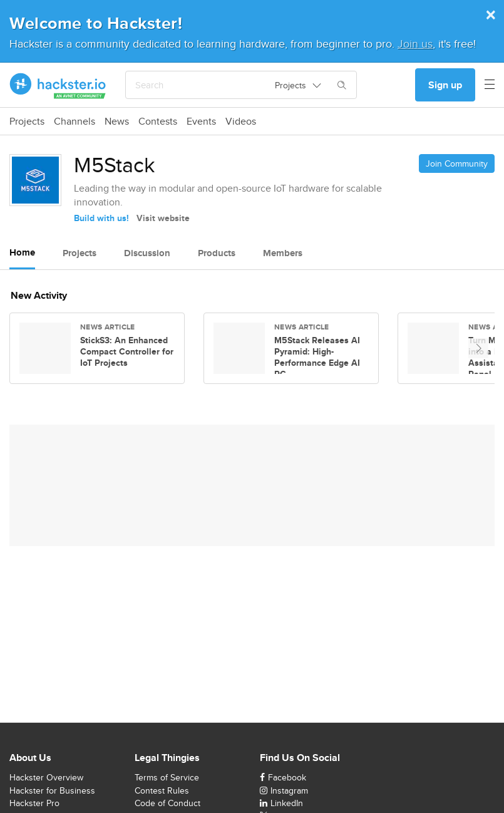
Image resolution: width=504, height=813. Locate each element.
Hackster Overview (46, 777)
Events (201, 122)
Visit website (163, 218)
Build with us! (101, 218)
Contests (158, 122)
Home (22, 252)
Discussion (147, 253)
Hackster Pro (34, 803)
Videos (241, 122)
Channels (75, 122)
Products (217, 253)
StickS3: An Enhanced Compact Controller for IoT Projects (127, 351)
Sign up (445, 85)
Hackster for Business (52, 790)
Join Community (457, 163)
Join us (415, 44)
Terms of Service (167, 777)
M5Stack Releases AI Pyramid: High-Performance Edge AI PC (317, 357)
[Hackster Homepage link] (58, 85)
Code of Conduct (167, 803)
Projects (27, 122)
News (117, 122)
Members (283, 253)
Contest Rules (162, 790)
